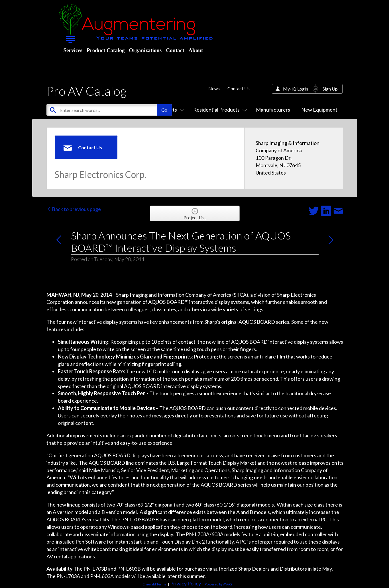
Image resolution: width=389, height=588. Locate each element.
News (214, 88)
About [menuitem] (196, 50)
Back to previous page (74, 209)
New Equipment (319, 110)
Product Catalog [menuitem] (106, 50)
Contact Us (239, 88)
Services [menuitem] (73, 50)
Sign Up (330, 89)
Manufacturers (273, 110)
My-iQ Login (296, 89)
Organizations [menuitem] (145, 50)
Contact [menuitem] (175, 50)
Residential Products (219, 110)
